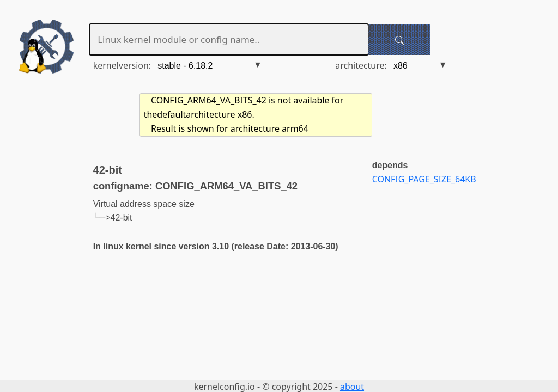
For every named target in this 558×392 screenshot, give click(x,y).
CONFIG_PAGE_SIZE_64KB (424, 179)
